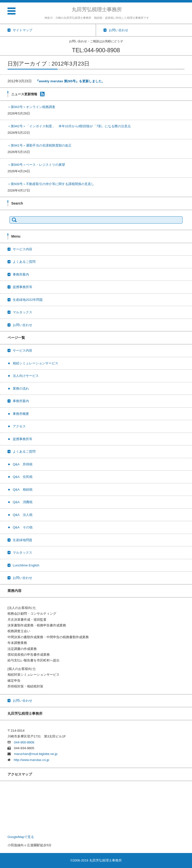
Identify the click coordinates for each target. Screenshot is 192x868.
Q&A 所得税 (23, 464)
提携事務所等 (22, 287)
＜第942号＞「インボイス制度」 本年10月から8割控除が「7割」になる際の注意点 (69, 126)
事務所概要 (21, 414)
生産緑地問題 (22, 540)
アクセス (19, 426)
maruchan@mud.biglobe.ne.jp (34, 754)
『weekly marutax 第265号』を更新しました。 (70, 81)
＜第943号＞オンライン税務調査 (31, 107)
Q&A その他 (23, 527)
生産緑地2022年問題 (28, 300)
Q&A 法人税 (23, 515)
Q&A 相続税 (23, 490)
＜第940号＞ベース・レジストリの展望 (36, 165)
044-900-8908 (22, 742)
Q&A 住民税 (23, 477)
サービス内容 (22, 249)
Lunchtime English (26, 565)
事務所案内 (21, 274)
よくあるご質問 (24, 262)
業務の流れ (21, 388)
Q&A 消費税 (23, 502)
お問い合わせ (22, 325)
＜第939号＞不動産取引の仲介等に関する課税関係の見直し (51, 184)
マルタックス (22, 312)
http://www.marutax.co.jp (30, 760)
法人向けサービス (26, 376)
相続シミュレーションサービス (35, 363)
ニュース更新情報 (24, 94)
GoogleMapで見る (21, 837)
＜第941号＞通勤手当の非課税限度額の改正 (39, 145)
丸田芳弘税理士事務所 (97, 10)
